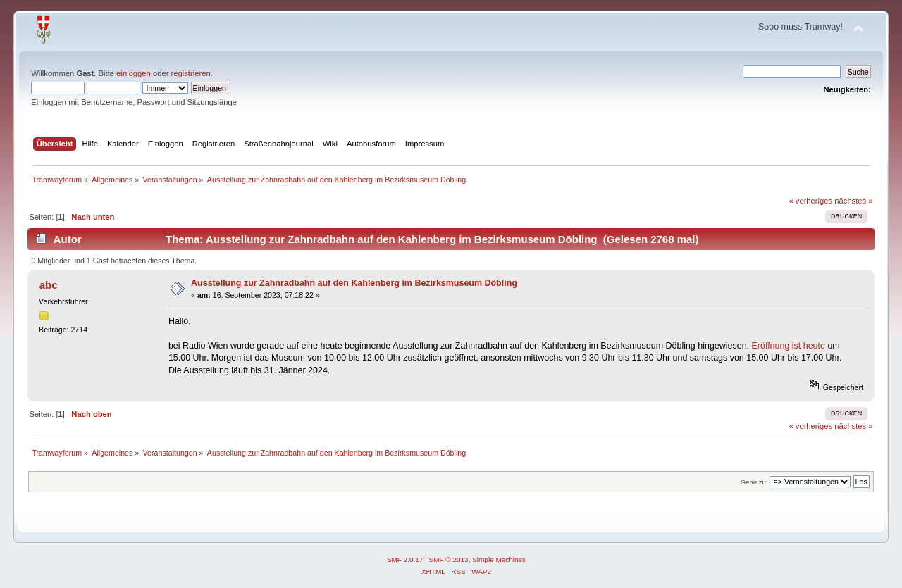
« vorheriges (810, 201)
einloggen (134, 73)
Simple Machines (499, 559)
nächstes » (853, 201)
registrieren (191, 73)
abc (49, 285)
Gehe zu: (754, 482)
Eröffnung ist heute (789, 346)
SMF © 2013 (449, 559)
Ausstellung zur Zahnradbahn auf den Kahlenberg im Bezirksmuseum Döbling (354, 283)
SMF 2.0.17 (405, 559)
